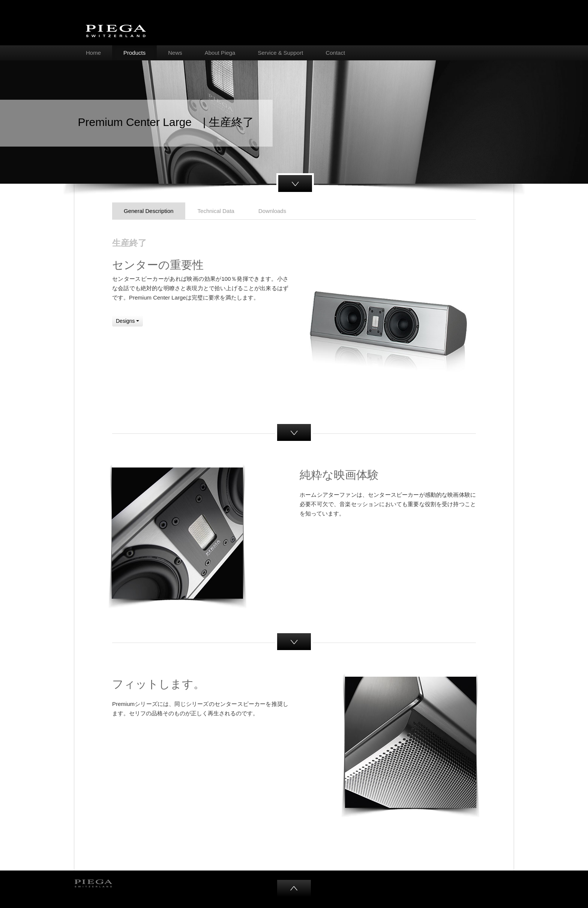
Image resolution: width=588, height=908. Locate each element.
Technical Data (216, 211)
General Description (149, 211)
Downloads (272, 211)
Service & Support (280, 53)
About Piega (220, 53)
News (175, 53)
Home (93, 53)
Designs (127, 321)
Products (134, 53)
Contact (335, 53)
